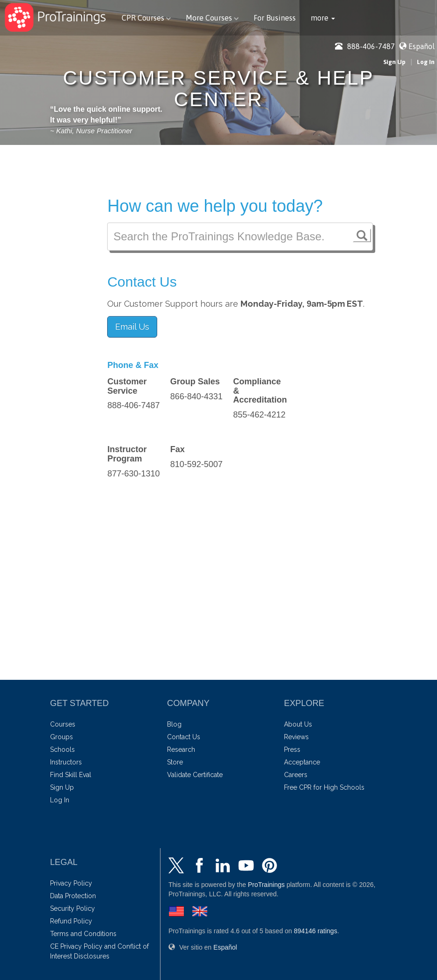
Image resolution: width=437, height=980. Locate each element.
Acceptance (302, 762)
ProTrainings (266, 885)
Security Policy (73, 908)
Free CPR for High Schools (324, 787)
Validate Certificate (195, 775)
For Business (275, 18)
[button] (323, 18)
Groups (62, 737)
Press (292, 749)
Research (181, 749)
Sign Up (394, 62)
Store (175, 762)
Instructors (66, 762)
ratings (316, 931)
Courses (63, 724)
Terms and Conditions (83, 934)
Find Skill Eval (71, 775)
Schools (62, 749)
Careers (296, 775)
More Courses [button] (212, 18)
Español (422, 46)
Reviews (296, 737)
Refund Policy (71, 921)
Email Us (132, 327)
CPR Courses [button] (146, 18)
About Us (298, 724)
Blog (174, 724)
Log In (426, 62)
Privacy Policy (71, 883)
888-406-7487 (365, 46)
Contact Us (184, 737)
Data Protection (73, 896)
